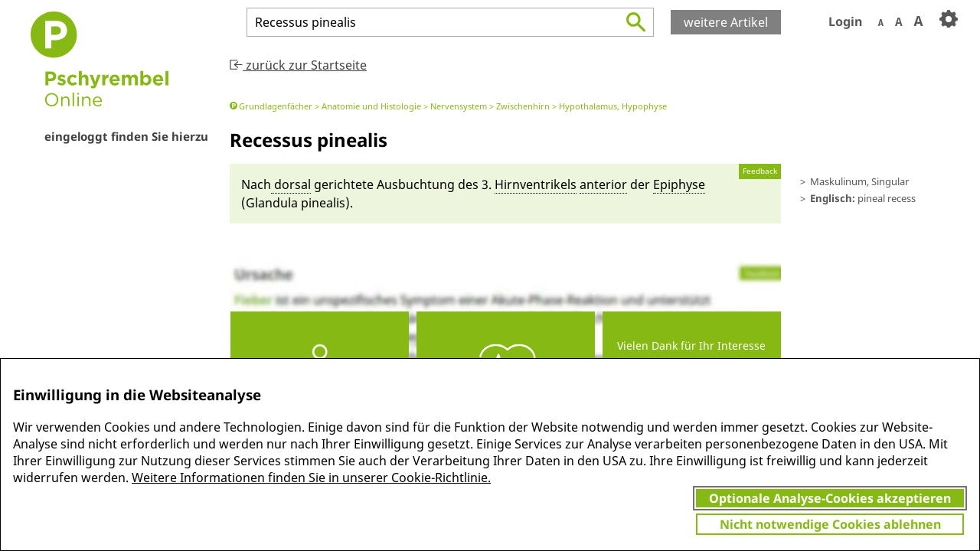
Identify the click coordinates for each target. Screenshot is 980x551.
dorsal (291, 184)
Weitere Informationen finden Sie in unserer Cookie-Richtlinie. (311, 478)
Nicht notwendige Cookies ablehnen (830, 524)
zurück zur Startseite (298, 65)
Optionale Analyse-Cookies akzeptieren (830, 498)
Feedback (760, 171)
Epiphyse (679, 184)
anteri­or (603, 184)
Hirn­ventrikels (536, 184)
